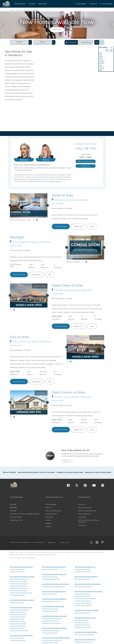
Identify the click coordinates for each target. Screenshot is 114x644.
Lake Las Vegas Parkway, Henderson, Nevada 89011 (30, 242)
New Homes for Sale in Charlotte (50, 642)
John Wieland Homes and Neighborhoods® (25, 514)
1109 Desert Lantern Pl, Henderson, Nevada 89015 (72, 397)
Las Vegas (26, 10)
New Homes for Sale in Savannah (18, 640)
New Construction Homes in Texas (85, 618)
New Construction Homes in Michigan (54, 592)
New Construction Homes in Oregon (86, 577)
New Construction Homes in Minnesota (54, 599)
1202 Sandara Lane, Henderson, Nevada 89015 (70, 200)
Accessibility (82, 517)
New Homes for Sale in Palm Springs (19, 586)
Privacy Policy (65, 543)
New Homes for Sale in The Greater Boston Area (54, 586)
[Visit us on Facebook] (68, 486)
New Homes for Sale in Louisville (50, 569)
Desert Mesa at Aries (68, 285)
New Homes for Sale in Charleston (83, 594)
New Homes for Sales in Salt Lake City (84, 642)
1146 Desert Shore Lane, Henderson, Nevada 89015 (72, 290)
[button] (20, 4)
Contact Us (93, 4)
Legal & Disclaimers (85, 508)
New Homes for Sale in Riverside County (19, 588)
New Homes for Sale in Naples (17, 619)
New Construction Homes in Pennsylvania (88, 584)
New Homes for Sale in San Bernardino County (21, 593)
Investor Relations (52, 514)
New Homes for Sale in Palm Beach (18, 624)
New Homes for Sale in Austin (82, 620)
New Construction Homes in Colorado (22, 600)
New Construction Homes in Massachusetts (56, 584)
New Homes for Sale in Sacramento (18, 590)
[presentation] (1, 25)
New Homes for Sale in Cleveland (83, 569)
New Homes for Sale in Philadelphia (83, 586)
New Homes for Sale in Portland (82, 579)
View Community (61, 226)
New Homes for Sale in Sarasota (18, 626)
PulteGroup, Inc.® (16, 520)
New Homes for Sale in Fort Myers (18, 612)
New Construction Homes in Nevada (53, 606)
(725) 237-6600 (16, 246)
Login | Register (80, 4)
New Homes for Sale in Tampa (17, 628)
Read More (67, 461)
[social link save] (34, 220)
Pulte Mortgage (51, 504)
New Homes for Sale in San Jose (18, 595)
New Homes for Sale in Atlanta (17, 638)
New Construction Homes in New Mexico (55, 628)
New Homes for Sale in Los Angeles (18, 581)
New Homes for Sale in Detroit (50, 594)
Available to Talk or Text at (86, 144)
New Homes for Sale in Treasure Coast (19, 630)
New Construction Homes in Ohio (85, 567)
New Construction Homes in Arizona (21, 567)
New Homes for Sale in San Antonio (83, 627)
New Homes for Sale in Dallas (82, 622)
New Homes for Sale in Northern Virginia (84, 634)
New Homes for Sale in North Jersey (51, 621)
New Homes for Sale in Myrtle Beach (83, 605)
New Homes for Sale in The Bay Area (19, 579)
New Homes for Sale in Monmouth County (52, 618)
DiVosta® (13, 511)
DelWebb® (13, 508)
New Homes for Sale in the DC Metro (51, 579)
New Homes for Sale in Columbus (83, 572)
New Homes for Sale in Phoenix (17, 569)
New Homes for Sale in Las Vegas (50, 609)
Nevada (18, 10)
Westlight (17, 237)
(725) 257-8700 (57, 401)
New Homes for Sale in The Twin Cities (51, 601)
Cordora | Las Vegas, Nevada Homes (70, 472)
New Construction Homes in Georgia (21, 636)
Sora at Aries (20, 337)
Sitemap (48, 526)
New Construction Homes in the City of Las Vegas (36, 472)
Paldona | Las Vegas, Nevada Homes (98, 472)
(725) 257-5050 (16, 345)
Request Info (78, 226)
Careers (48, 520)
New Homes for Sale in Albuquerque (51, 630)
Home (12, 10)
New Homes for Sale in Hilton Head (83, 603)
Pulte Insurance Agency (53, 511)
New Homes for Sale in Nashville (82, 613)
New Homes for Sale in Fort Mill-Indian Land (85, 598)
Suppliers (48, 523)
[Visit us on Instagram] (103, 486)
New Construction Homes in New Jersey (55, 616)
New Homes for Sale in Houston (82, 625)
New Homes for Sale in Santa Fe (50, 633)
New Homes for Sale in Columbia (83, 596)
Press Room (49, 517)
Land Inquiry (82, 525)
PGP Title (49, 508)
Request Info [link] (86, 166)
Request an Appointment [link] (86, 161)
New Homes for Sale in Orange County (19, 584)
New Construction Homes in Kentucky (54, 567)
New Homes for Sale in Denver (17, 602)
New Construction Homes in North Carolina (56, 638)
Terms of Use (52, 543)
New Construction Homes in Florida (21, 608)
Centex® (13, 504)
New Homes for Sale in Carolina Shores (52, 640)
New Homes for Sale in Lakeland (18, 617)
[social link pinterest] (37, 220)
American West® (16, 517)
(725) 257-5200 (57, 204)
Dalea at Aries (63, 195)
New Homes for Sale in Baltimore (50, 577)
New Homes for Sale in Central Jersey (51, 623)
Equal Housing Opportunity (87, 511)
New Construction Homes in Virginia (86, 632)
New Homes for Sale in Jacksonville (18, 614)
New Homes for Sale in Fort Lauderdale (19, 610)
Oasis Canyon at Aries (68, 392)
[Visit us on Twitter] (77, 486)
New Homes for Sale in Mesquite (50, 611)
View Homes (57, 30)
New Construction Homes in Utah (85, 640)
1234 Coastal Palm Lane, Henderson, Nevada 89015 (30, 342)
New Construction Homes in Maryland (54, 574)
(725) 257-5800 (58, 294)
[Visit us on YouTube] (94, 486)
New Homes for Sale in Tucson (17, 572)
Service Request (106, 4)
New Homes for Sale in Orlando (17, 621)
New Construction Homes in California (22, 577)
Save (92, 226)
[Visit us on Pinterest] (85, 486)
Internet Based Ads (84, 514)
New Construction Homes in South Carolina (88, 592)
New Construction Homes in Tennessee (87, 610)
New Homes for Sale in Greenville (83, 601)
